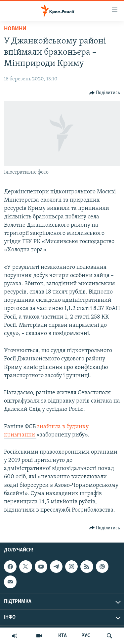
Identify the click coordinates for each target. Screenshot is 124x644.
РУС (86, 636)
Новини (15, 29)
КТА (62, 636)
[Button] (105, 93)
